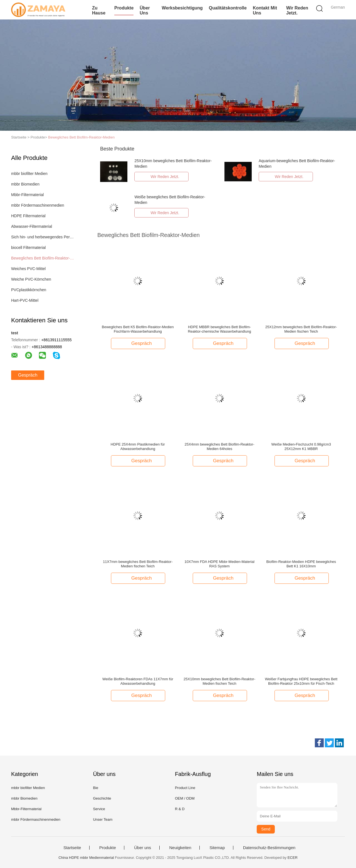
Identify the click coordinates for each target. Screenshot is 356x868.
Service (99, 809)
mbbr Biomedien (25, 184)
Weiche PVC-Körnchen (31, 279)
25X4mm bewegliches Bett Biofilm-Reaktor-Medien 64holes (220, 447)
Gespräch (28, 375)
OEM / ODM (185, 798)
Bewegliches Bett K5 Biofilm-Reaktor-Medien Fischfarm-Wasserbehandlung (138, 329)
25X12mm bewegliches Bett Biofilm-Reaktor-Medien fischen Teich (301, 329)
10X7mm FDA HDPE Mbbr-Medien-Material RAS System (219, 564)
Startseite (72, 848)
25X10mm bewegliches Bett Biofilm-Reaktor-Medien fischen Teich (219, 681)
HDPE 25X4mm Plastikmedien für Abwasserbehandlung (138, 447)
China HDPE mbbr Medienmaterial (86, 858)
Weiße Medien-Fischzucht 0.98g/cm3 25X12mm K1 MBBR (301, 447)
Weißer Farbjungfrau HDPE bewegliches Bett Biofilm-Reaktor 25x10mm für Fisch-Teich (301, 681)
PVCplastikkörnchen (29, 290)
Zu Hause (99, 10)
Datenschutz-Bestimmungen (269, 848)
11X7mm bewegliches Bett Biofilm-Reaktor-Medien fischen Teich (138, 564)
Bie (96, 788)
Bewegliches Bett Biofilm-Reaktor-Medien (81, 137)
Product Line (185, 788)
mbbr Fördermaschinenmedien (38, 205)
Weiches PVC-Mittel (28, 269)
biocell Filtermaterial (28, 248)
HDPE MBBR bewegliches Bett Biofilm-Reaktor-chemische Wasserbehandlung (219, 329)
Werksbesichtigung (182, 8)
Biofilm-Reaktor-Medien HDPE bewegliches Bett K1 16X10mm (301, 564)
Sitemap (217, 848)
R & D (180, 809)
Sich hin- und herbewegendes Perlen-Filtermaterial (43, 237)
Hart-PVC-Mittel (25, 300)
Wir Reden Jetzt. (297, 10)
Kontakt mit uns (265, 10)
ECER (293, 858)
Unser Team (103, 819)
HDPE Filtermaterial (28, 216)
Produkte (124, 8)
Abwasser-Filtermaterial (32, 226)
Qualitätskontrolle (228, 8)
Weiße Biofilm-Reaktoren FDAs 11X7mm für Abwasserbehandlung (138, 681)
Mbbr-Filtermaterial (27, 195)
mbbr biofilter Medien (29, 174)
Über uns (145, 10)
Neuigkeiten (180, 848)
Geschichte (102, 798)
